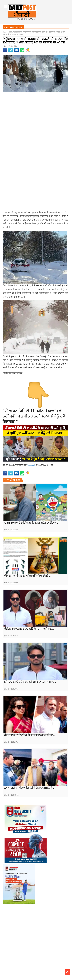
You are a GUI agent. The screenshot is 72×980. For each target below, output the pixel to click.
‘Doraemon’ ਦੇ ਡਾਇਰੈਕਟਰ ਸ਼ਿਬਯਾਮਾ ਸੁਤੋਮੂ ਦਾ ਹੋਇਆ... (31, 523)
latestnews (37, 469)
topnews (44, 469)
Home (5, 32)
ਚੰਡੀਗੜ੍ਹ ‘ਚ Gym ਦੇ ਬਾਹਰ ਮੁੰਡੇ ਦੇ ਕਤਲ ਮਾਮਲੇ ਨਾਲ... (29, 629)
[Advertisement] (35, 115)
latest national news (10, 469)
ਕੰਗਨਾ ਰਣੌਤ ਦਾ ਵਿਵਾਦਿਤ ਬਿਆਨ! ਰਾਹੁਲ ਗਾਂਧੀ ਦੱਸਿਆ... (30, 735)
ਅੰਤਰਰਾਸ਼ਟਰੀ (18, 32)
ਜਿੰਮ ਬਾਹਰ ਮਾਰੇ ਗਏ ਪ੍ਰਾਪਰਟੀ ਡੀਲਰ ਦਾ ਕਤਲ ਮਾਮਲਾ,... (30, 682)
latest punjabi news (25, 469)
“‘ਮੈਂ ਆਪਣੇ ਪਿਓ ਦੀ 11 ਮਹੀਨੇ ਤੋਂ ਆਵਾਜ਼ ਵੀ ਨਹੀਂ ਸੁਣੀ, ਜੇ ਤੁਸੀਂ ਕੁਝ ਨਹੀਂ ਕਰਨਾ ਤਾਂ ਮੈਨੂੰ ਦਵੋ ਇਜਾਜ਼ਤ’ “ (34, 416)
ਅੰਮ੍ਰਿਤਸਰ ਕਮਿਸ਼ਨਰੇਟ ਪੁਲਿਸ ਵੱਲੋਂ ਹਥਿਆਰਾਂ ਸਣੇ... (27, 576)
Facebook (31, 465)
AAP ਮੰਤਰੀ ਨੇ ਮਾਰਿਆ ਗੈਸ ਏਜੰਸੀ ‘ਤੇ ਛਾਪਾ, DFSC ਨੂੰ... (29, 788)
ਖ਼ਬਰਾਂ (10, 32)
